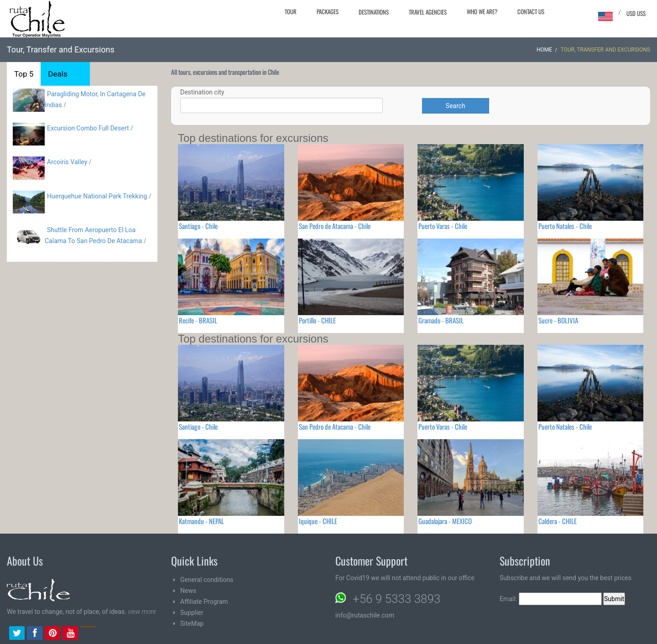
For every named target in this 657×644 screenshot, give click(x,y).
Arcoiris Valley (67, 162)
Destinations (374, 12)
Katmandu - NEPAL (201, 521)
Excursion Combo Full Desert (88, 128)
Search (456, 106)
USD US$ (636, 13)
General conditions (207, 580)
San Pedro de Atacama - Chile (335, 226)
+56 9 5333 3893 (396, 599)
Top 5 (24, 74)
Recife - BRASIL (198, 320)
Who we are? (482, 11)
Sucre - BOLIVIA (558, 320)
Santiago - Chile (198, 226)
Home (544, 50)
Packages (328, 11)
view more (142, 612)
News (188, 591)
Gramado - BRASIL (441, 320)
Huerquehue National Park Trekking (98, 196)
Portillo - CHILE (317, 320)
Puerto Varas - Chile (443, 226)
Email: (551, 599)
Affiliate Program (204, 602)
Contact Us (531, 11)
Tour (291, 11)
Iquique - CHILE (318, 521)
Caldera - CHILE (558, 521)
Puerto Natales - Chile (565, 226)
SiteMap (192, 623)
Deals (57, 74)
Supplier (192, 613)
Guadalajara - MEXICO (445, 521)
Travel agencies (428, 12)
